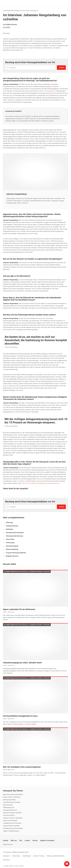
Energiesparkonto (50, 91)
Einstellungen (27, 856)
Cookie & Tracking (39, 856)
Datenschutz (17, 856)
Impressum (7, 856)
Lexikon (27, 841)
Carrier (21, 866)
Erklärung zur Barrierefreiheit (55, 856)
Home (5, 11)
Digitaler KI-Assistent (47, 841)
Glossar (35, 841)
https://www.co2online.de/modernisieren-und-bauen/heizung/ (41, 483)
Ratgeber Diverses (20, 11)
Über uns (14, 841)
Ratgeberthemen (11, 11)
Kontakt (6, 841)
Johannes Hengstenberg (31, 11)
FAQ (21, 841)
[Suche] (63, 3)
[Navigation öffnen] (66, 3)
